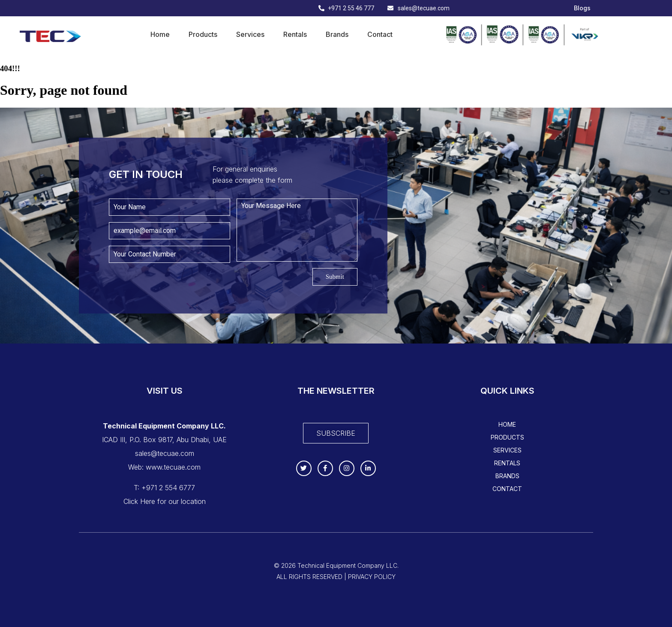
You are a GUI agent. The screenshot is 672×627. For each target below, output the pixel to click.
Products (203, 34)
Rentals (295, 34)
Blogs (582, 8)
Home (160, 34)
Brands (337, 34)
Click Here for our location (165, 501)
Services (250, 34)
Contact (380, 34)
